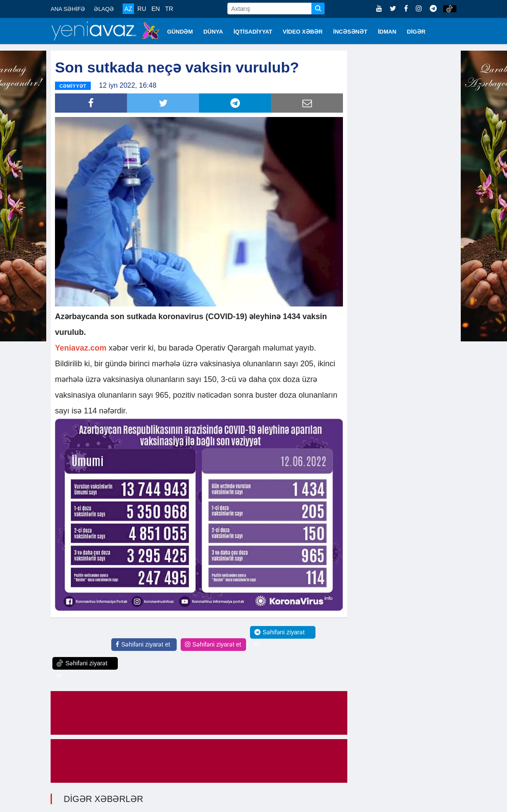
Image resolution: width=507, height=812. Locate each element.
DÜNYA (213, 32)
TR (169, 9)
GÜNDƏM (180, 32)
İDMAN (387, 32)
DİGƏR (416, 32)
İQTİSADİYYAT (253, 32)
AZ (128, 9)
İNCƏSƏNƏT (350, 32)
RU (142, 9)
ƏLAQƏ (104, 9)
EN (156, 9)
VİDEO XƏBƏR (303, 32)
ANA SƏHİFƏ (68, 9)
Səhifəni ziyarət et (143, 643)
